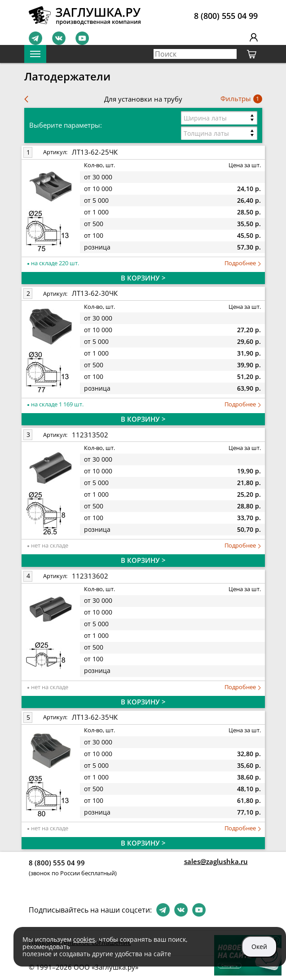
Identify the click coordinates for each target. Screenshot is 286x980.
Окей (259, 947)
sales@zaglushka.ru (216, 861)
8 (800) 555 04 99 (226, 16)
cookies (84, 939)
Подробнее (243, 263)
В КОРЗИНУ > (143, 278)
